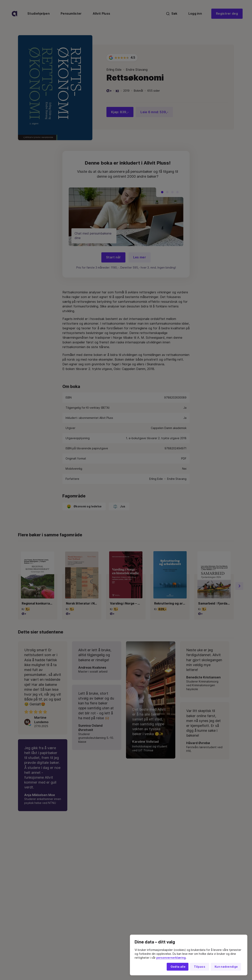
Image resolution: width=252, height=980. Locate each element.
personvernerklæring (171, 958)
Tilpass (200, 967)
